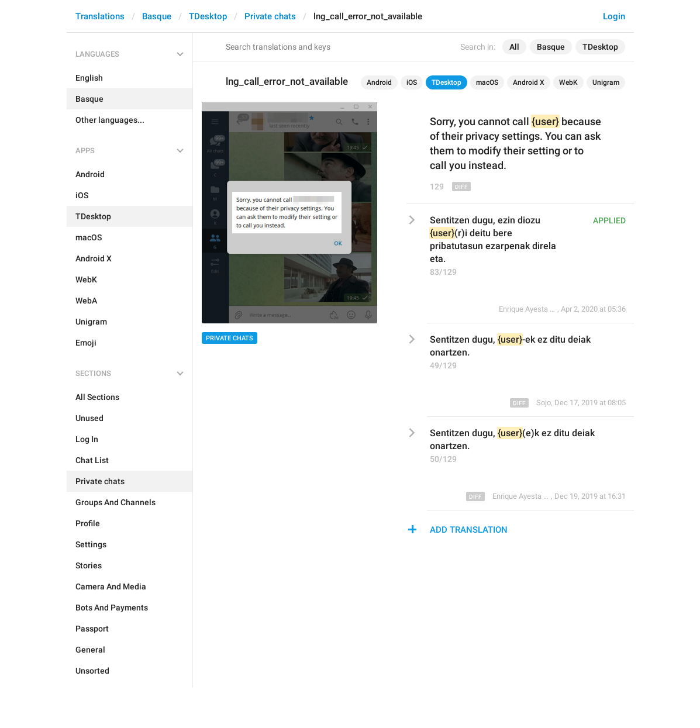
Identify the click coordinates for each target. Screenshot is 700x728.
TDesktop (208, 16)
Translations (100, 16)
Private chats (270, 16)
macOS (487, 82)
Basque (157, 16)
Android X (529, 82)
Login (614, 16)
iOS (412, 82)
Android (379, 82)
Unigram (606, 82)
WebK (568, 82)
